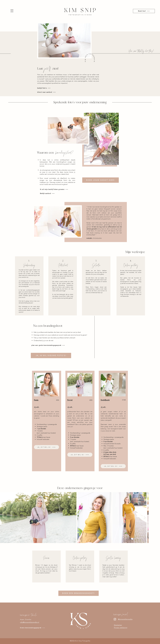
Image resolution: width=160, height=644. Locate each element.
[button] (12, 11)
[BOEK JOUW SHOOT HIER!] (101, 180)
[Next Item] (145, 518)
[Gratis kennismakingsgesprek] (38, 628)
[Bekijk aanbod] (56, 193)
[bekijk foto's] (49, 88)
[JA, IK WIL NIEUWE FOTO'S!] (51, 355)
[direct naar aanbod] (49, 92)
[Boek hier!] (144, 11)
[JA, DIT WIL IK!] (46, 447)
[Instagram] (115, 619)
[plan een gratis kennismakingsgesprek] (52, 345)
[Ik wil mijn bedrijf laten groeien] (56, 189)
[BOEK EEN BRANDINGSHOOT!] (79, 593)
